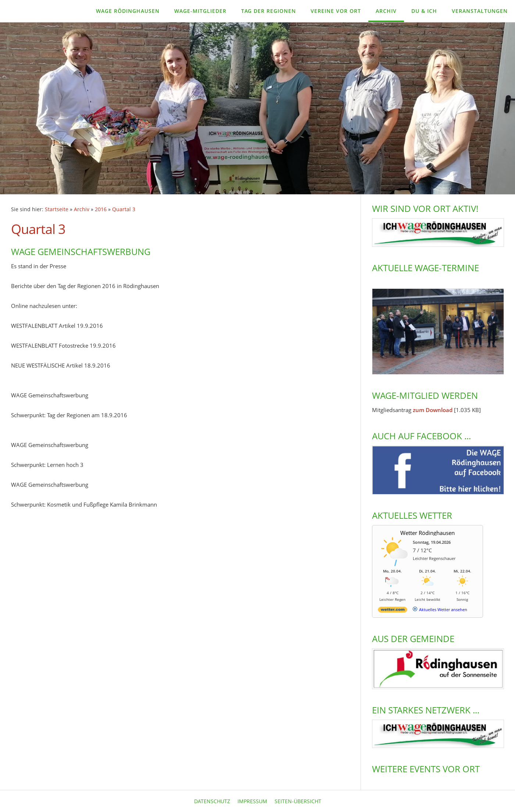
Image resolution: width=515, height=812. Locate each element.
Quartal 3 (124, 209)
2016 (101, 209)
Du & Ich (424, 11)
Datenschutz (212, 801)
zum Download (433, 410)
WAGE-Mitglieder (200, 11)
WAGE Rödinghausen (128, 11)
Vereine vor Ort (336, 11)
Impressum (252, 801)
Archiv (386, 11)
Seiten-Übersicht (298, 801)
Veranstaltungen (480, 11)
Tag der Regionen (269, 11)
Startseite (57, 209)
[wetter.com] (393, 611)
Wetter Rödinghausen (428, 533)
